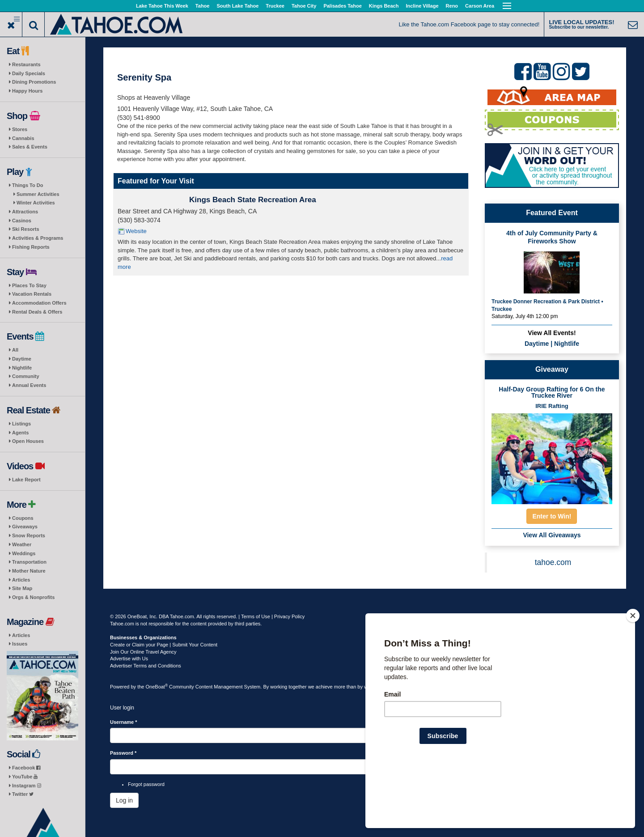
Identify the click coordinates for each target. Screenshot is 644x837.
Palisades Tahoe (342, 6)
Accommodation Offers (39, 303)
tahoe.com (553, 562)
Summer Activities (38, 194)
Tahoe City (304, 6)
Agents (20, 433)
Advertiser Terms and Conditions (146, 666)
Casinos (22, 221)
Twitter (23, 794)
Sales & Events (30, 147)
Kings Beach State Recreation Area (253, 200)
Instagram (27, 786)
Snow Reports (29, 535)
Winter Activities (36, 203)
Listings (21, 424)
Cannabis (23, 138)
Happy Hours (27, 91)
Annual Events (29, 385)
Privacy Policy (289, 616)
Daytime (22, 359)
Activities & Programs (38, 238)
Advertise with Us (129, 659)
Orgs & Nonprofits (33, 597)
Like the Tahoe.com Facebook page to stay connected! (469, 24)
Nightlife (22, 368)
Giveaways (25, 527)
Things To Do (28, 185)
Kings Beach (384, 6)
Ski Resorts (26, 229)
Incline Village (422, 6)
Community (26, 376)
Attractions (25, 212)
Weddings (24, 553)
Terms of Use (256, 616)
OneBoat (157, 687)
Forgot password (146, 784)
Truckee (275, 6)
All (15, 350)
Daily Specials (29, 73)
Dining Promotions (34, 82)
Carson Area (480, 6)
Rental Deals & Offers (37, 312)
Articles (21, 580)
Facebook (26, 768)
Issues (20, 644)
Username (124, 722)
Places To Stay (29, 285)
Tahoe (203, 6)
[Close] (633, 673)
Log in (124, 800)
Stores (20, 129)
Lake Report (26, 480)
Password (123, 753)
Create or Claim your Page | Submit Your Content (164, 645)
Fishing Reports (31, 247)
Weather (22, 544)
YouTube (25, 777)
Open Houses (28, 441)
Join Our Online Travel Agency (143, 652)
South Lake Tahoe (237, 6)
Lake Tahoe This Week (162, 6)
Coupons (23, 518)
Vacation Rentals (32, 294)
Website (136, 231)
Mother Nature (29, 571)
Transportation (29, 562)
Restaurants (26, 64)
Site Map (22, 588)
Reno (452, 6)
